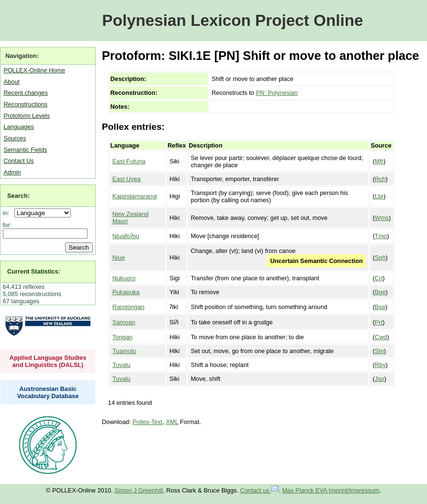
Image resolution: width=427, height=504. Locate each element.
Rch (380, 179)
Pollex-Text (148, 422)
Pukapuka (126, 292)
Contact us (260, 490)
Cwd (381, 337)
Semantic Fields (25, 150)
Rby (380, 365)
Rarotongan (129, 307)
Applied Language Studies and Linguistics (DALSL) (48, 361)
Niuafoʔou (126, 236)
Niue (119, 258)
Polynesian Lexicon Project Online (232, 20)
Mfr (379, 161)
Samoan (124, 322)
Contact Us (18, 161)
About (11, 82)
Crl (379, 278)
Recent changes (25, 93)
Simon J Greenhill (139, 490)
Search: (18, 196)
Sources (15, 138)
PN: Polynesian (277, 93)
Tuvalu (122, 365)
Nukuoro (124, 278)
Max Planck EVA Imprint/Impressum (331, 490)
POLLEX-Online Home (34, 70)
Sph (380, 258)
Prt (379, 322)
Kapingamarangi (135, 196)
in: (8, 213)
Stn (379, 351)
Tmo (381, 236)
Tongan (123, 337)
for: (7, 225)
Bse (380, 307)
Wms (382, 218)
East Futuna (129, 161)
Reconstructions (25, 104)
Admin (12, 172)
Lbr (379, 196)
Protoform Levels (27, 116)
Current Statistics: (34, 271)
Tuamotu (124, 351)
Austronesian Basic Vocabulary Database (48, 392)
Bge (380, 292)
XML (172, 422)
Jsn (380, 379)
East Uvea (127, 179)
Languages (18, 127)
